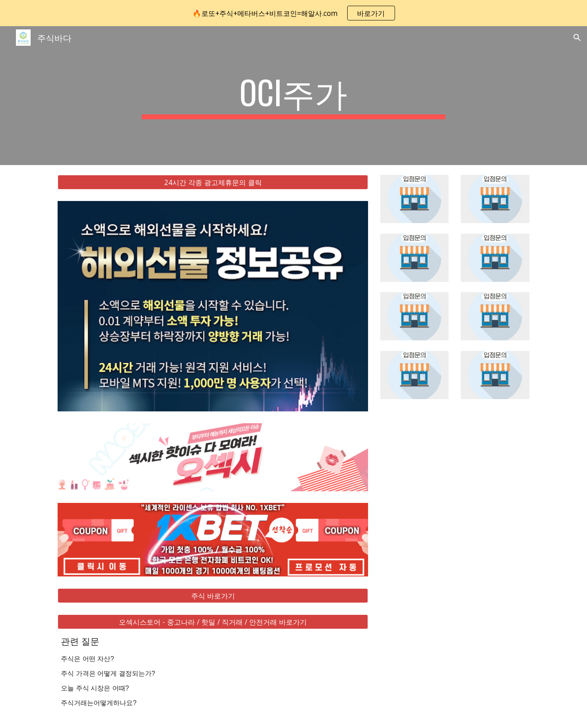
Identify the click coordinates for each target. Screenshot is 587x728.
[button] (577, 38)
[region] (293, 13)
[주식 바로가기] (213, 596)
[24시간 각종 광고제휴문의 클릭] (213, 182)
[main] (294, 96)
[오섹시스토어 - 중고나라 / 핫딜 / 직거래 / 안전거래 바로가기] (213, 622)
